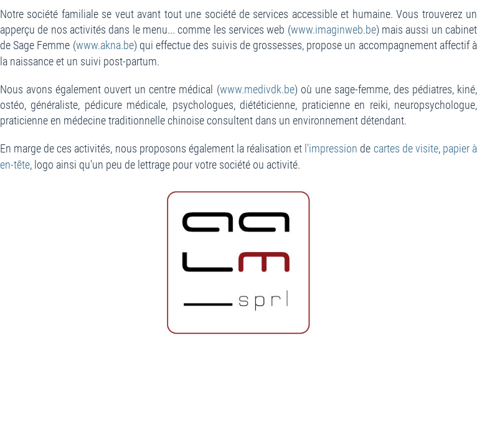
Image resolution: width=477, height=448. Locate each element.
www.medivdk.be (257, 89)
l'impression (331, 148)
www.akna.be (105, 45)
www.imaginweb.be (333, 30)
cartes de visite (406, 148)
